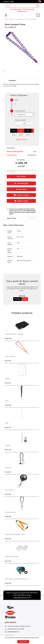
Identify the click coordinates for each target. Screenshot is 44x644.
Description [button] (12, 80)
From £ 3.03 (8, 450)
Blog (12, 2)
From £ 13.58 (8, 338)
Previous (17, 299)
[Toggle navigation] (38, 15)
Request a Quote (21, 201)
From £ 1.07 (8, 427)
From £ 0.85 (8, 494)
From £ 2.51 (8, 561)
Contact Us (7, 2)
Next (25, 299)
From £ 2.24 (8, 472)
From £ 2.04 (8, 405)
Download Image (21, 183)
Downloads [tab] (32, 218)
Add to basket (21, 176)
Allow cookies (23, 642)
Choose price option (20, 111)
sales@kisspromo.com (22, 11)
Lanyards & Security (20, 19)
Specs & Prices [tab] (12, 218)
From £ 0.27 (8, 383)
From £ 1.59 (8, 539)
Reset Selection (22, 140)
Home (6, 19)
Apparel (11, 19)
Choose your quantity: (20, 120)
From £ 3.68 (8, 516)
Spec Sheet (21, 189)
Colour (16, 100)
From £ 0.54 (8, 361)
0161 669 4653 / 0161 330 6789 (22, 9)
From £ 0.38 (8, 583)
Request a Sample (21, 195)
